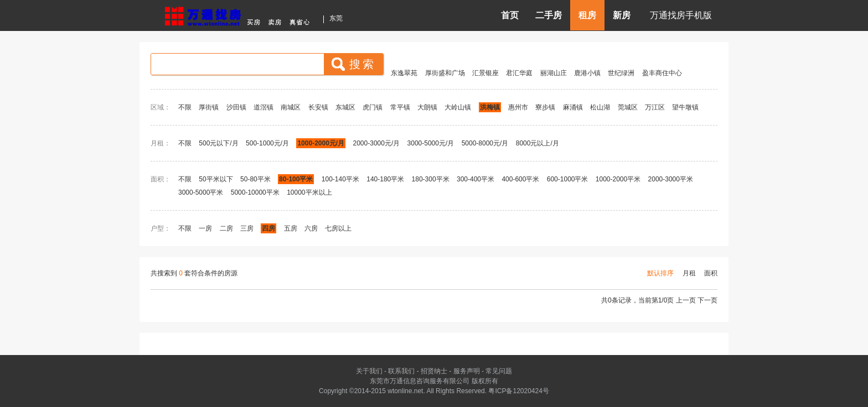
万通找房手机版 (681, 15)
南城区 (291, 107)
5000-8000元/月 (485, 143)
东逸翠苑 (404, 73)
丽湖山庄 (554, 73)
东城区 (345, 107)
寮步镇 (545, 107)
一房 (205, 228)
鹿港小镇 (587, 73)
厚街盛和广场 (445, 73)
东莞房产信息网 (240, 15)
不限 (185, 107)
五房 (291, 228)
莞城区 (628, 107)
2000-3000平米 (671, 179)
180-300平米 (431, 179)
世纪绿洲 (621, 73)
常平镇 (400, 107)
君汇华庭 (519, 73)
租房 (587, 15)
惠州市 (518, 107)
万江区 (655, 107)
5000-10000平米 (255, 192)
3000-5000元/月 (431, 143)
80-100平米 (296, 179)
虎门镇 (373, 107)
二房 (226, 228)
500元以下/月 (218, 143)
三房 (247, 228)
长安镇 (318, 107)
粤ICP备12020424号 (518, 391)
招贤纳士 (434, 371)
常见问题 (499, 371)
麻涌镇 (573, 107)
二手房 (549, 15)
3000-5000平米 (201, 192)
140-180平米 (385, 179)
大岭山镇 (458, 107)
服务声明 (467, 371)
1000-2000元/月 (321, 143)
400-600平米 (520, 179)
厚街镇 (209, 107)
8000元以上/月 (538, 143)
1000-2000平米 (618, 179)
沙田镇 (236, 107)
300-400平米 (476, 179)
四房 (268, 228)
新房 (622, 15)
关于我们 (369, 371)
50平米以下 (216, 179)
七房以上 (338, 228)
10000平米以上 (309, 192)
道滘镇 (263, 107)
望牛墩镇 (685, 107)
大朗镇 (427, 107)
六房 (311, 228)
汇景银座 (485, 73)
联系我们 (401, 371)
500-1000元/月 (267, 143)
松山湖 (600, 107)
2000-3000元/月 (378, 143)
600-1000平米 (568, 179)
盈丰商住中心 (662, 73)
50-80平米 (255, 179)
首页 (510, 15)
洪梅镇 (490, 107)
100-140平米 (340, 179)
